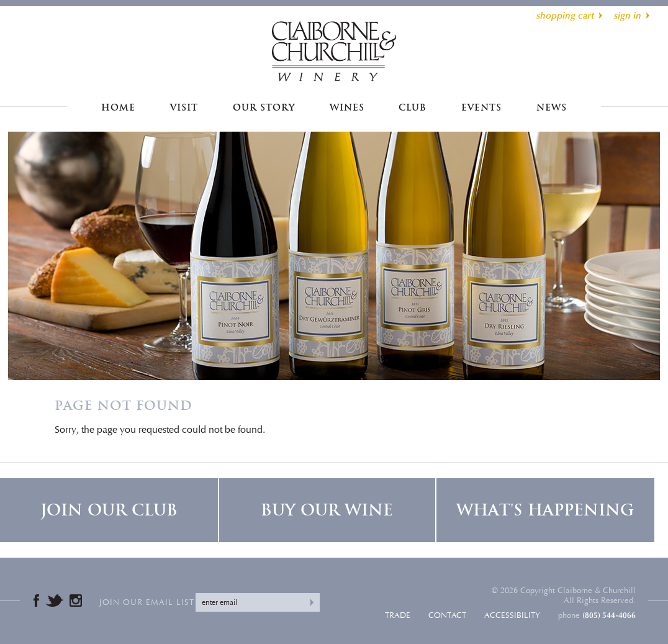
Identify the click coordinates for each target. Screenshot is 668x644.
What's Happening (545, 510)
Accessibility (512, 615)
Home (118, 107)
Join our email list (147, 602)
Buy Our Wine (327, 510)
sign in (628, 16)
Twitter (54, 601)
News (552, 107)
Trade (398, 615)
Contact (447, 615)
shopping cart (565, 16)
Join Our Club (109, 510)
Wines (347, 107)
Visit (184, 107)
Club (413, 107)
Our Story (264, 107)
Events (481, 107)
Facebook (36, 601)
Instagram (76, 601)
